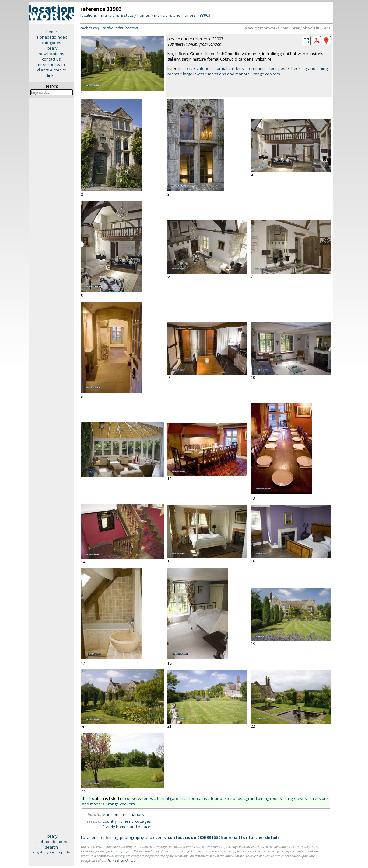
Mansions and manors (123, 814)
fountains (256, 68)
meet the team (51, 64)
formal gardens (230, 68)
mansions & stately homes (126, 15)
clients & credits (52, 70)
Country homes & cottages (127, 821)
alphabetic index (52, 37)
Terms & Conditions (122, 860)
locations (89, 15)
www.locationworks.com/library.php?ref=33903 (287, 28)
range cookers (267, 74)
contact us (51, 59)
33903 (205, 15)
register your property (52, 852)
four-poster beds (285, 68)
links (51, 75)
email (234, 837)
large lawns (194, 74)
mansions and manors (175, 15)
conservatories (198, 68)
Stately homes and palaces (127, 827)
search (51, 847)
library (52, 48)
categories (51, 43)
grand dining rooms (264, 798)
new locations (51, 54)
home (52, 32)
